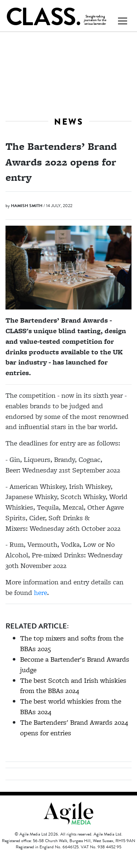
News (69, 122)
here (41, 593)
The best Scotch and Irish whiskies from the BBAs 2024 (73, 686)
